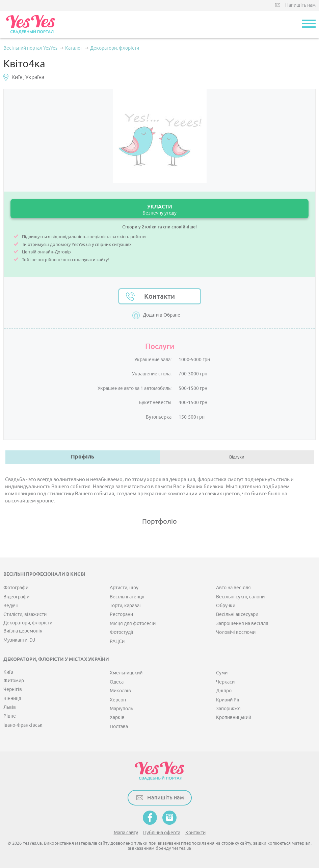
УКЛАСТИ (159, 210)
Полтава (119, 727)
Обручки (226, 606)
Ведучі (11, 606)
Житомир (14, 681)
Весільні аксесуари (237, 614)
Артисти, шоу (124, 588)
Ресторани (121, 614)
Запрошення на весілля (242, 624)
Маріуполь (121, 709)
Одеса (117, 682)
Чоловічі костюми (236, 632)
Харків (117, 717)
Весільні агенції (127, 597)
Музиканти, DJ (19, 640)
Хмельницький (126, 673)
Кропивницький (234, 717)
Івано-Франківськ (23, 725)
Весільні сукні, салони (240, 597)
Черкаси (225, 682)
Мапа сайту (126, 833)
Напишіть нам (300, 5)
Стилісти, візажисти (25, 614)
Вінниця (12, 699)
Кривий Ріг (228, 700)
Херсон (118, 700)
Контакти (159, 296)
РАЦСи (117, 641)
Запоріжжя (228, 709)
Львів (10, 707)
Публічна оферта (162, 833)
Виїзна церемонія (23, 631)
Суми (222, 673)
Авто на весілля (233, 588)
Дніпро (224, 691)
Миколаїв (120, 691)
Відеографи (16, 597)
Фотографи (16, 588)
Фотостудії (122, 632)
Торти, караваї (125, 606)
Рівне (10, 716)
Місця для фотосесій (133, 624)
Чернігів (13, 689)
